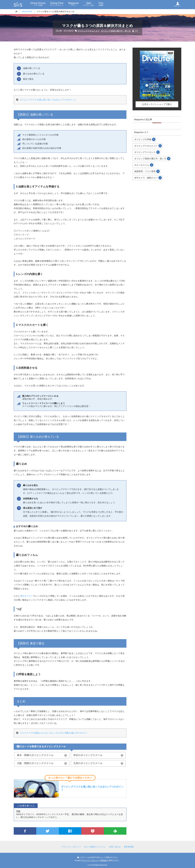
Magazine (74, 4)
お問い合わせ (115, 847)
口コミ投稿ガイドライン (95, 847)
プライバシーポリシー (71, 847)
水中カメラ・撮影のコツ (148, 178)
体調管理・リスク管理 (147, 171)
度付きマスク (27, 596)
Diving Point (57, 4)
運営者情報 (129, 847)
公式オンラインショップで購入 (157, 104)
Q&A (89, 4)
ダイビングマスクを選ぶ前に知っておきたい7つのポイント (48, 100)
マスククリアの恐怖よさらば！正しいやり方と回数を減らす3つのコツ (53, 733)
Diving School (38, 4)
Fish (101, 4)
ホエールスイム (144, 165)
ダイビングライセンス (147, 152)
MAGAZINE (27, 11)
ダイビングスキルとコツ (88, 31)
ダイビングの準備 (145, 139)
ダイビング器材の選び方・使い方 (116, 31)
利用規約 (104, 860)
